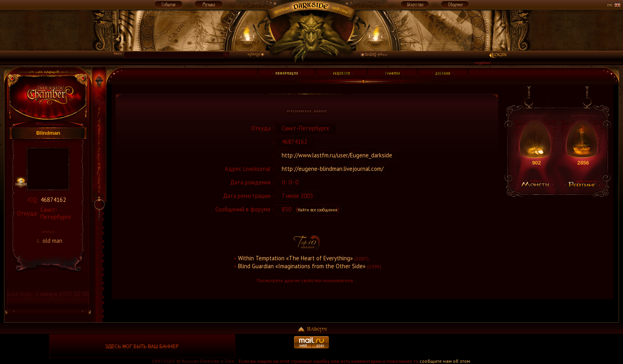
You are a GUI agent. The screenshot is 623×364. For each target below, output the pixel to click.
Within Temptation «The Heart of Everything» (295, 258)
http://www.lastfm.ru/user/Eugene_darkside (337, 155)
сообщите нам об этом (445, 361)
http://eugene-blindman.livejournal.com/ (333, 169)
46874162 (53, 200)
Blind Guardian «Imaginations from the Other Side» (302, 266)
